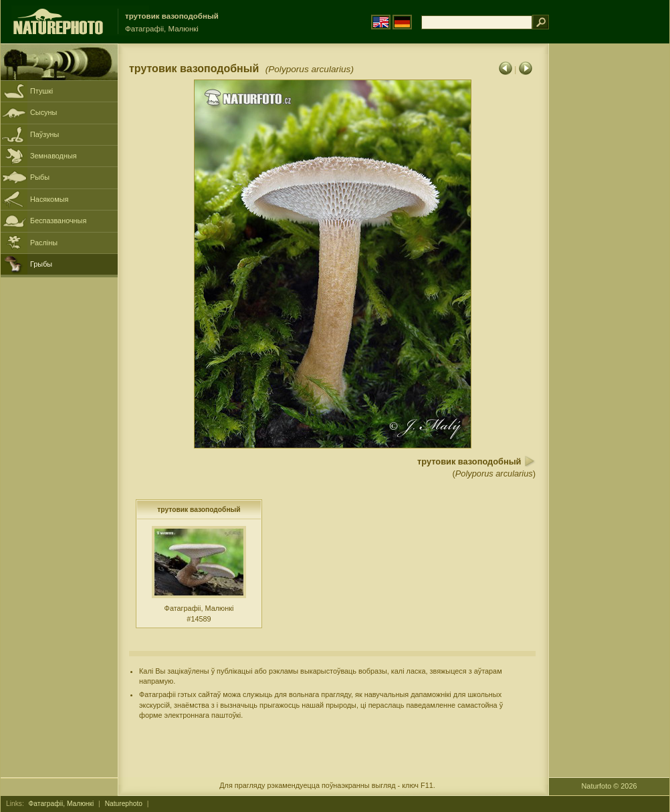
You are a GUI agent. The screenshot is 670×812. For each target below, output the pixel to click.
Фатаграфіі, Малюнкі (62, 804)
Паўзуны (44, 134)
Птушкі (41, 91)
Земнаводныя (53, 156)
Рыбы (40, 177)
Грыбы (41, 264)
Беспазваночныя (58, 221)
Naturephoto (124, 804)
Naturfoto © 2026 (609, 786)
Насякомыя (49, 199)
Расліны (44, 243)
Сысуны (43, 112)
